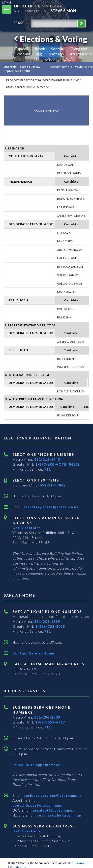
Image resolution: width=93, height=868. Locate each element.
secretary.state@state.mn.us (50, 507)
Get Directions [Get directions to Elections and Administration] (27, 528)
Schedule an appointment (36, 765)
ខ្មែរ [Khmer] (37, 59)
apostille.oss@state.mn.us (37, 805)
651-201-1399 (47, 621)
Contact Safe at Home (33, 653)
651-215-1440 (47, 459)
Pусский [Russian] (23, 54)
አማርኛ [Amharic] (50, 59)
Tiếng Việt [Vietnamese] (79, 49)
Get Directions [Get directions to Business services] (27, 831)
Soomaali (58, 49)
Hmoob (39, 49)
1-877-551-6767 (50, 722)
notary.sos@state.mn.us (59, 815)
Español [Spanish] (22, 49)
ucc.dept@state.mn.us (53, 810)
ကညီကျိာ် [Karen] (67, 59)
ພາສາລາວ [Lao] (56, 54)
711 (47, 469)
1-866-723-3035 (50, 626)
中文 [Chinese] (39, 54)
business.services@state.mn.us (52, 795)
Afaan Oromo (81, 54)
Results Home (60, 67)
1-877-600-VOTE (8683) (57, 464)
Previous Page (83, 67)
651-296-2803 (47, 717)
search (20, 23)
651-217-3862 (53, 485)
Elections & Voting (50, 39)
